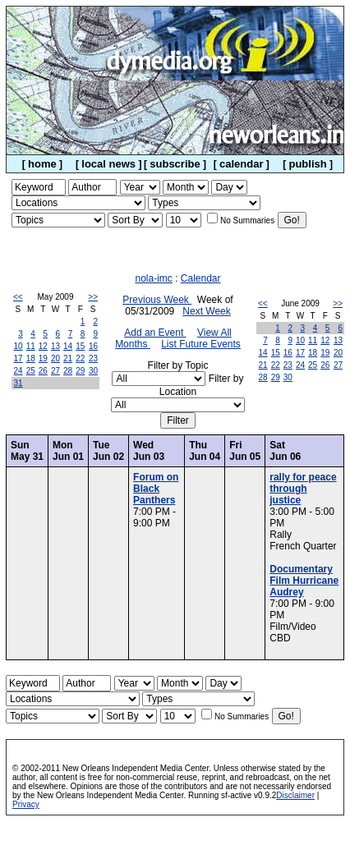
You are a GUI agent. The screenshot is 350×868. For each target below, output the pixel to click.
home (42, 164)
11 (31, 346)
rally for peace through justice (303, 489)
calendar (241, 164)
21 (68, 358)
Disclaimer (295, 795)
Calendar (201, 278)
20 (55, 358)
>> (93, 297)
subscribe (175, 164)
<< (18, 297)
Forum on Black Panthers (156, 489)
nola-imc (153, 278)
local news (108, 164)
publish (307, 164)
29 (80, 371)
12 (43, 346)
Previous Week (157, 300)
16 (93, 346)
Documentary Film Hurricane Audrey (304, 581)
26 (43, 371)
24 (18, 371)
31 (18, 383)
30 (93, 371)
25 (31, 371)
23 (93, 358)
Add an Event (155, 333)
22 (80, 358)
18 (31, 358)
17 (18, 358)
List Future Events (201, 344)
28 (68, 371)
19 (43, 358)
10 (18, 346)
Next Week (206, 311)
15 (80, 346)
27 (55, 371)
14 (68, 346)
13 (55, 346)
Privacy (26, 804)
